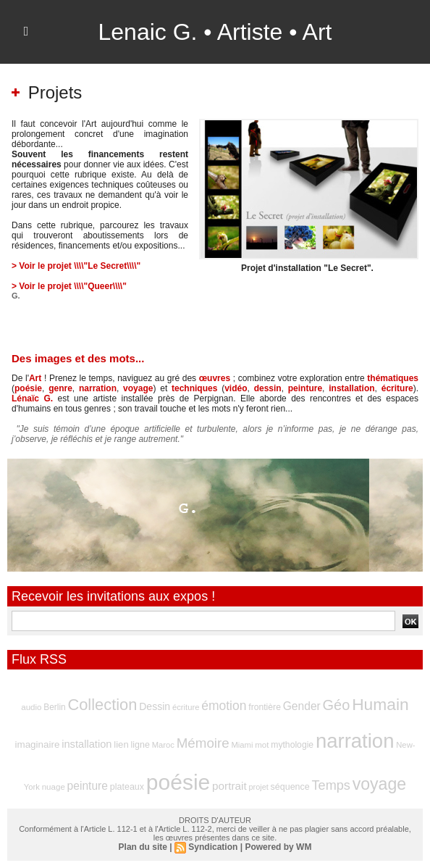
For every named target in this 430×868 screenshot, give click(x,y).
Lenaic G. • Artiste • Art (215, 32)
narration (98, 388)
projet (258, 787)
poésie (28, 388)
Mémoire (203, 743)
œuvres (215, 378)
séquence (290, 787)
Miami (242, 745)
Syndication (213, 847)
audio (31, 707)
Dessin (155, 706)
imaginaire (37, 744)
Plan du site (143, 847)
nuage (54, 787)
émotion (224, 706)
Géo (337, 705)
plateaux (127, 787)
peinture (305, 388)
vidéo (236, 388)
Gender (302, 706)
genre (60, 388)
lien (121, 744)
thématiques (393, 378)
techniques (194, 388)
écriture (397, 388)
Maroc (163, 745)
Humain (380, 704)
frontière (265, 707)
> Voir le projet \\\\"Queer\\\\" (69, 286)
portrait (229, 786)
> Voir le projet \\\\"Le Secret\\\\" (76, 266)
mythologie (292, 745)
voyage (138, 388)
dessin (268, 388)
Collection (102, 705)
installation (351, 388)
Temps (331, 785)
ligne (140, 745)
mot (262, 745)
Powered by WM (278, 847)
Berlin (54, 707)
